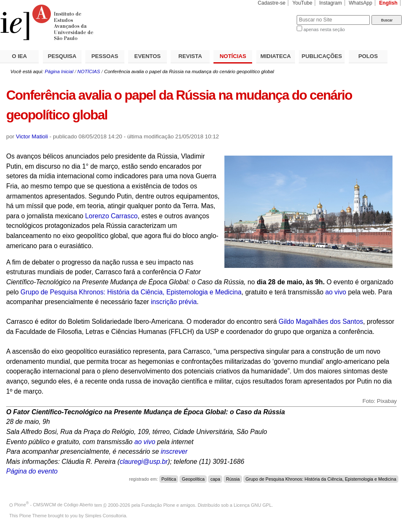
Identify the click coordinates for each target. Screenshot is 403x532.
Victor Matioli (32, 136)
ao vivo (336, 292)
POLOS (368, 56)
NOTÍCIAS (233, 56)
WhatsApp (361, 3)
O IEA (19, 56)
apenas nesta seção (324, 29)
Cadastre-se (271, 3)
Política (169, 479)
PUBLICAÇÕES (322, 56)
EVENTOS (148, 56)
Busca (276, 15)
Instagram (331, 3)
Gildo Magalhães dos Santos (321, 322)
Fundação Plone (158, 505)
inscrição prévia (174, 302)
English (388, 3)
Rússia (233, 479)
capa (215, 479)
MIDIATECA (276, 56)
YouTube (303, 3)
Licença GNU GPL (253, 505)
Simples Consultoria (105, 516)
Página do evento (32, 471)
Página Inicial (59, 71)
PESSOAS (105, 56)
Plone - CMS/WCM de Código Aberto (54, 505)
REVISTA (190, 56)
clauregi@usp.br (144, 462)
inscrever (174, 451)
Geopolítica (193, 479)
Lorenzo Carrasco (112, 216)
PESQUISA (62, 56)
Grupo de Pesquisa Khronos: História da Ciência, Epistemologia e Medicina (131, 292)
